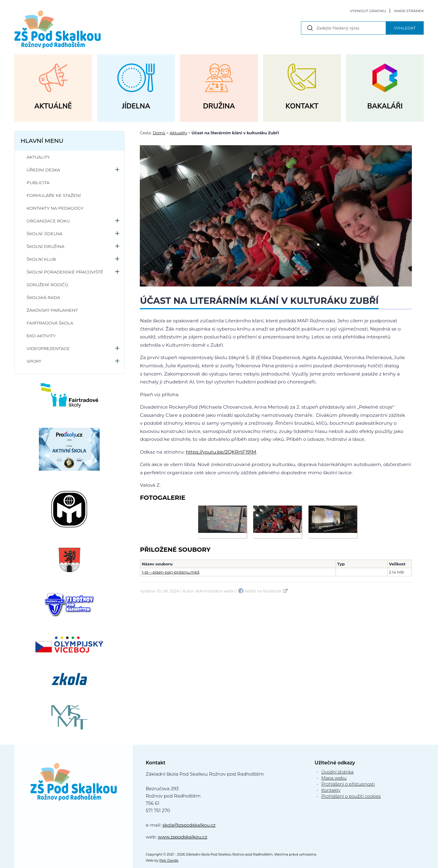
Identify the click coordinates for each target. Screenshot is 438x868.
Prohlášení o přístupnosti (348, 784)
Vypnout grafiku (368, 11)
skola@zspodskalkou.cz (189, 825)
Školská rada (43, 297)
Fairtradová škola (50, 323)
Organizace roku (48, 221)
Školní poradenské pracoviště (65, 272)
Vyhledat (405, 28)
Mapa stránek (409, 11)
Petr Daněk (169, 860)
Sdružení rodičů (48, 285)
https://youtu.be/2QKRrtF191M (221, 452)
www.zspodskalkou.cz (183, 837)
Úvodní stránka (337, 772)
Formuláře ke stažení (54, 195)
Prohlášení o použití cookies (351, 796)
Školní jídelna (45, 234)
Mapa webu (334, 778)
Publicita (38, 183)
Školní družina (46, 246)
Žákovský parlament (52, 310)
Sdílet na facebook (263, 591)
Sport (34, 361)
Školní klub (41, 259)
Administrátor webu (215, 591)
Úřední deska (43, 170)
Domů (159, 133)
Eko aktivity (41, 336)
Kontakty (331, 790)
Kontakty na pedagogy (55, 208)
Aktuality (178, 133)
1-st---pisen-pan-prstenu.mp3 (171, 572)
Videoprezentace (48, 348)
